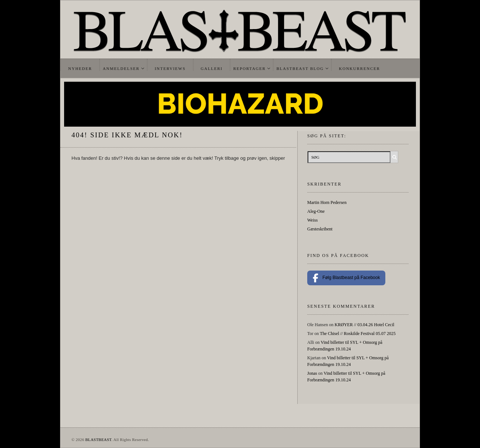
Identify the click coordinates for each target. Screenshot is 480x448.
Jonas (312, 373)
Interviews (170, 68)
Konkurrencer (360, 68)
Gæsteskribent (320, 229)
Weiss (312, 220)
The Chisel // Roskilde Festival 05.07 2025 (358, 334)
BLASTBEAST (98, 440)
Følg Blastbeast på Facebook (346, 278)
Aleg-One (316, 211)
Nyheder (80, 68)
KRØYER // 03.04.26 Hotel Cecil (364, 325)
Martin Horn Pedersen (327, 202)
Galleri (212, 68)
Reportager (249, 68)
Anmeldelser (121, 68)
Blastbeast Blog (300, 68)
